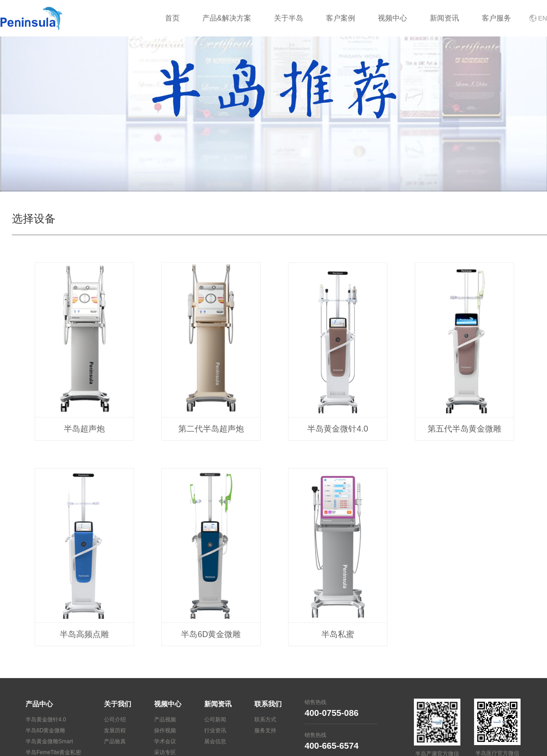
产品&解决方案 (227, 18)
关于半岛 (289, 18)
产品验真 (115, 741)
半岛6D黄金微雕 (45, 730)
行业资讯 (215, 730)
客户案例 (341, 18)
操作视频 (165, 730)
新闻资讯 (444, 18)
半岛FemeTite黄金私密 (53, 752)
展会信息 (215, 741)
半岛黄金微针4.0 (46, 720)
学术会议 (165, 741)
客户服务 (496, 18)
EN (543, 18)
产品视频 (165, 720)
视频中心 (392, 18)
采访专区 (165, 752)
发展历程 (115, 730)
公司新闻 (215, 720)
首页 (172, 18)
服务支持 (265, 730)
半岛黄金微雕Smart (49, 741)
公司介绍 (115, 720)
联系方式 (265, 720)
